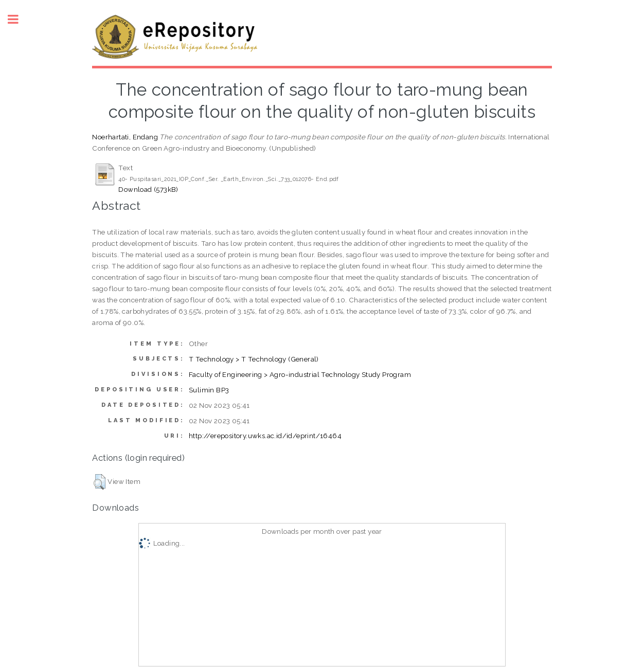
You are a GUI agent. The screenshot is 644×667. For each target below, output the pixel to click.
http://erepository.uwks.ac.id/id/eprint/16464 (265, 436)
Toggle (19, 19)
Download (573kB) (148, 189)
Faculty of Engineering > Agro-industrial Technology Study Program (300, 374)
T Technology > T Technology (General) (254, 359)
